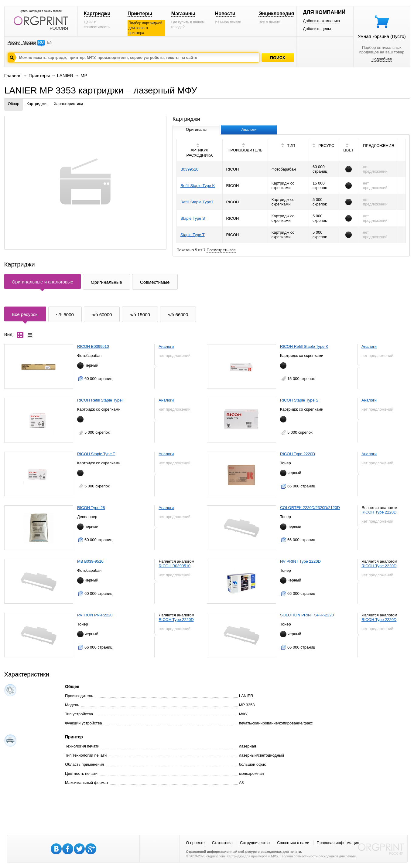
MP (84, 75)
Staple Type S (193, 218)
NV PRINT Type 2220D (300, 561)
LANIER (65, 75)
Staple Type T (193, 235)
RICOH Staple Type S (299, 400)
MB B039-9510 (90, 561)
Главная (13, 75)
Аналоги (166, 346)
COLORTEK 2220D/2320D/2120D (310, 508)
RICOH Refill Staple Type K (304, 346)
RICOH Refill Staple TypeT (101, 400)
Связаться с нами (293, 843)
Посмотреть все (221, 250)
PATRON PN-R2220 (95, 615)
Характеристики (68, 104)
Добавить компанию (321, 21)
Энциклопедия (276, 14)
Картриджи (97, 14)
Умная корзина (382, 36)
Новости (225, 14)
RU (41, 42)
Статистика (222, 843)
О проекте (195, 843)
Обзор (14, 104)
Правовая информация (338, 843)
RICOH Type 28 (91, 508)
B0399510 (189, 169)
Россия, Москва (22, 42)
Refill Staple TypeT (197, 202)
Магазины (183, 14)
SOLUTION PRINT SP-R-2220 (307, 615)
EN (50, 42)
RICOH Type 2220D (298, 454)
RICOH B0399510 (93, 346)
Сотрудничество (255, 843)
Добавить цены (317, 29)
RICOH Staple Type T (96, 454)
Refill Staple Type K (198, 186)
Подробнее (382, 59)
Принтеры (140, 14)
